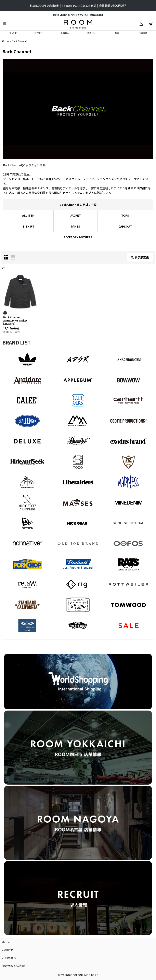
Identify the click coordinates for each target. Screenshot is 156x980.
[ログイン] (141, 24)
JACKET (75, 215)
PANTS (75, 226)
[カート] (150, 24)
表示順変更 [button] (140, 257)
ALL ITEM (28, 215)
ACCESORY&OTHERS (78, 237)
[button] (5, 24)
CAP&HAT (125, 226)
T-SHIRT (28, 226)
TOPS (125, 215)
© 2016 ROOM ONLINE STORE (78, 975)
